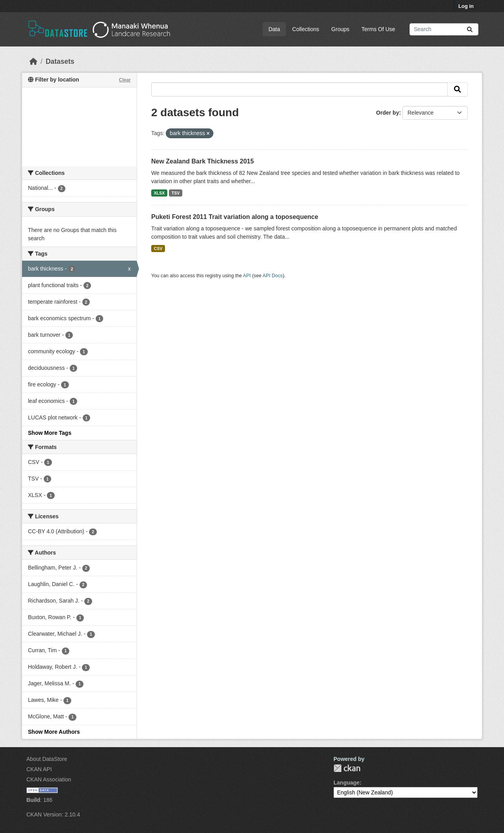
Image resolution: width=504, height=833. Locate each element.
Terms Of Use (378, 29)
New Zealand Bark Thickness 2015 (203, 161)
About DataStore (47, 759)
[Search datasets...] (444, 29)
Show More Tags (50, 433)
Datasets (60, 61)
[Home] (33, 61)
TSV (176, 193)
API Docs (273, 276)
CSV (158, 249)
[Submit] (470, 29)
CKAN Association (49, 779)
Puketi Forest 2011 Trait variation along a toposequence (235, 217)
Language (346, 783)
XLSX (159, 193)
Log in (466, 6)
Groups (340, 29)
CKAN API (39, 769)
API (247, 276)
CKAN (347, 768)
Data (274, 29)
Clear (125, 80)
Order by (387, 113)
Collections (306, 29)
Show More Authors (54, 732)
